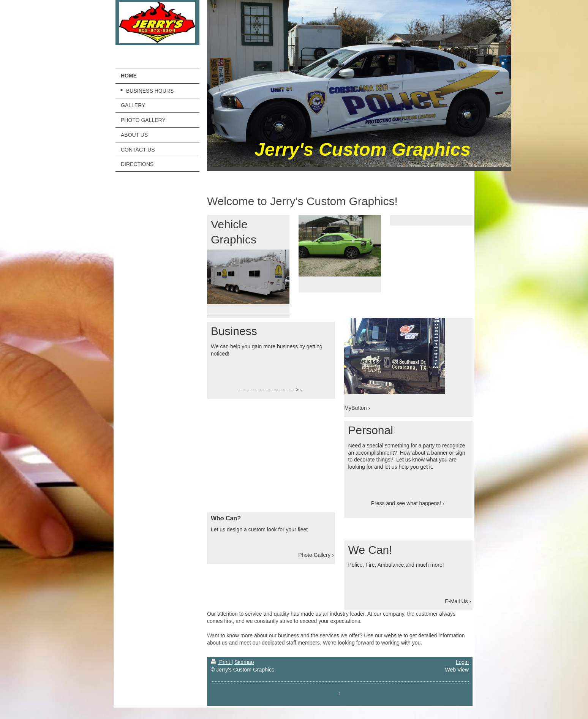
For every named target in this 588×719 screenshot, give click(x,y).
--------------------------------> (269, 390)
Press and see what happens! (406, 503)
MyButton (355, 408)
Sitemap (244, 662)
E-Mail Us (456, 601)
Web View (457, 670)
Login (462, 662)
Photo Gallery (314, 555)
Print (221, 662)
